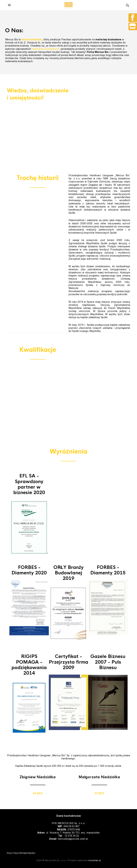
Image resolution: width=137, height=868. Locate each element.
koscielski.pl (95, 860)
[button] (10, 5)
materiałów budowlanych (45, 49)
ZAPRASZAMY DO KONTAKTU (27, 146)
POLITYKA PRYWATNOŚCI (21, 853)
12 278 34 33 (72, 836)
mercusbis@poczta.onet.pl (73, 839)
